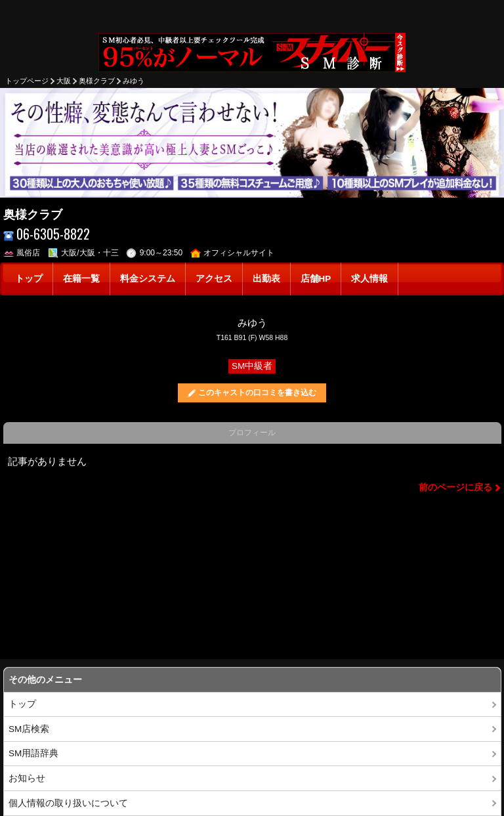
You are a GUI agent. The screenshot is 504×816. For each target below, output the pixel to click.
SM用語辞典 (33, 753)
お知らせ (27, 778)
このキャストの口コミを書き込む (257, 393)
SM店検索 (29, 729)
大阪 (64, 81)
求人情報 (369, 279)
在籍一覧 (81, 279)
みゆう (134, 81)
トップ (29, 279)
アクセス (214, 279)
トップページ (27, 81)
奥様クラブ (97, 81)
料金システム (148, 279)
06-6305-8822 (47, 234)
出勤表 (266, 279)
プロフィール (252, 433)
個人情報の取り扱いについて (68, 803)
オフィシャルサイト (233, 253)
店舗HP (316, 279)
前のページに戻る (455, 487)
